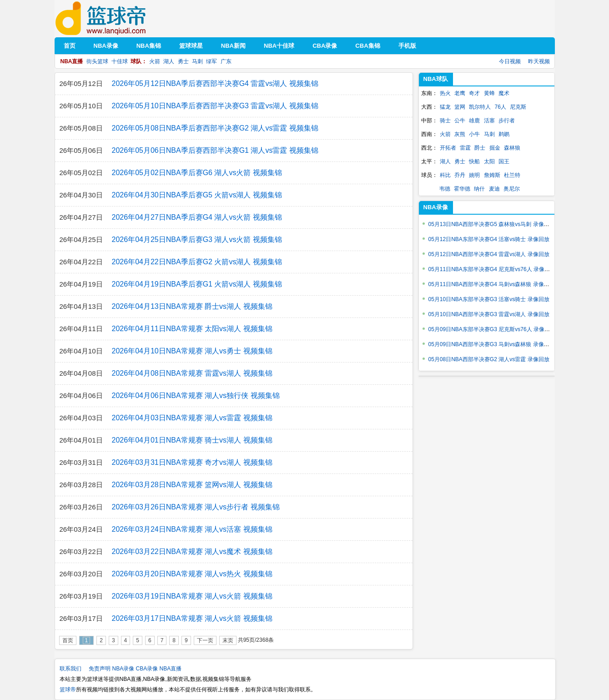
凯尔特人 (480, 107)
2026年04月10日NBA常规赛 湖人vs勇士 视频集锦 (192, 351)
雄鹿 (474, 121)
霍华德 (462, 189)
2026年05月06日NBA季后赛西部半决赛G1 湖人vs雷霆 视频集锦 (215, 150)
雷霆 (465, 148)
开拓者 (448, 148)
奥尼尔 (512, 189)
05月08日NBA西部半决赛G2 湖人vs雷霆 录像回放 (489, 359)
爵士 (480, 148)
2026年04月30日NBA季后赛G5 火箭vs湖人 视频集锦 (197, 195)
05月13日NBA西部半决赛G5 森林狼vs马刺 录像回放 (492, 224)
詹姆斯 (492, 175)
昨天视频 (539, 61)
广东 (226, 61)
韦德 (445, 189)
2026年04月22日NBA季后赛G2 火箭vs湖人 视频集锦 (197, 262)
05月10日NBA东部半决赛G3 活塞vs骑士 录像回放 (489, 299)
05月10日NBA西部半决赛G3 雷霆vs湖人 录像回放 (489, 314)
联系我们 (70, 669)
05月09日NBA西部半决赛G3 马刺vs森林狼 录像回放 (492, 344)
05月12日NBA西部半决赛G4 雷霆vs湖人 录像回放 (489, 254)
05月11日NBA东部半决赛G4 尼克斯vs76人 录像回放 (492, 269)
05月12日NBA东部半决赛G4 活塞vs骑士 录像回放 (489, 239)
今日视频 (510, 61)
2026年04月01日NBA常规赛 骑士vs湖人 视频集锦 (192, 440)
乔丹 (460, 175)
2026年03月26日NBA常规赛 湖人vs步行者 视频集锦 (196, 507)
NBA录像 (123, 669)
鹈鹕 (504, 134)
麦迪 (494, 189)
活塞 (489, 121)
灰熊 (460, 134)
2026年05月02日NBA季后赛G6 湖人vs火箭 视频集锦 (197, 173)
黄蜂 (489, 93)
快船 (474, 161)
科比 (445, 175)
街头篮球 (97, 61)
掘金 (495, 148)
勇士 (183, 61)
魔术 (504, 93)
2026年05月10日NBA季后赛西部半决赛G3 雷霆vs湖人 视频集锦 (215, 106)
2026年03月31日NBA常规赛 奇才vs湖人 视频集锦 (192, 462)
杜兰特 (512, 175)
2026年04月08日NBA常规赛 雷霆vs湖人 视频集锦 (192, 373)
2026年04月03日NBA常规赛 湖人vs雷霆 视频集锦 (192, 418)
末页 (228, 640)
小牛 (474, 134)
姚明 (474, 175)
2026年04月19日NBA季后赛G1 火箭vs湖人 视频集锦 (197, 284)
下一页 (205, 640)
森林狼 (512, 148)
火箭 (155, 61)
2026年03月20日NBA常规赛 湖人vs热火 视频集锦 (192, 574)
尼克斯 (518, 107)
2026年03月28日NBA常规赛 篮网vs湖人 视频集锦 (192, 485)
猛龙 (445, 107)
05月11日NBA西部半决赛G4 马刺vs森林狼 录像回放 (492, 284)
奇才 (474, 93)
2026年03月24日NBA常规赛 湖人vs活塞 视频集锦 (192, 529)
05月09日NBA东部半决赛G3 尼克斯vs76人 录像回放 (492, 329)
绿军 (211, 61)
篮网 (460, 107)
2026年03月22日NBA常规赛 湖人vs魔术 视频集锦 (192, 551)
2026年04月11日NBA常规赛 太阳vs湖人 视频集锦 (192, 329)
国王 (504, 161)
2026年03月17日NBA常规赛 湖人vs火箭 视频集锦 (192, 618)
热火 (445, 93)
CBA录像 (147, 669)
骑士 (445, 121)
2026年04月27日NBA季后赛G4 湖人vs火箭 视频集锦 (197, 217)
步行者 (507, 121)
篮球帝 (114, 18)
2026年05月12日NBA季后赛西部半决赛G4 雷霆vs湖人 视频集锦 (215, 83)
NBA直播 (171, 669)
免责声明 (100, 669)
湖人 (169, 61)
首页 (68, 640)
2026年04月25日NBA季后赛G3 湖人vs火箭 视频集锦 (197, 239)
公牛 (460, 121)
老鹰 (460, 93)
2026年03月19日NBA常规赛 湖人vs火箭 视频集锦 (192, 596)
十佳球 (120, 61)
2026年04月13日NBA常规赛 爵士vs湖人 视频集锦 (192, 306)
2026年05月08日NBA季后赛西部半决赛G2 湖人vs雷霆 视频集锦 (215, 128)
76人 (501, 107)
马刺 (197, 61)
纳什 (479, 189)
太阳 (489, 161)
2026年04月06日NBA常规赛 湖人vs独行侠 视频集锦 (196, 395)
